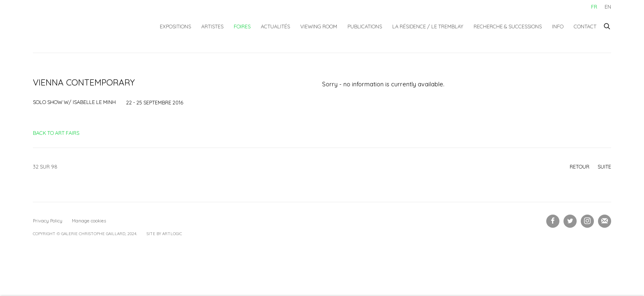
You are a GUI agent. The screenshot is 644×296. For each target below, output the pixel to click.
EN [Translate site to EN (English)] (608, 7)
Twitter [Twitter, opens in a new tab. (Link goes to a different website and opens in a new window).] (570, 221)
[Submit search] (607, 25)
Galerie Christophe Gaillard (92, 26)
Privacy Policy (48, 221)
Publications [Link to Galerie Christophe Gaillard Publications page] (365, 26)
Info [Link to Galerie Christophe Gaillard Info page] (558, 26)
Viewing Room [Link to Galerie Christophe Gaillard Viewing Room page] (319, 26)
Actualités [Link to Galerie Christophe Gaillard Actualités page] (275, 26)
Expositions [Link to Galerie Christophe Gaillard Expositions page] (175, 26)
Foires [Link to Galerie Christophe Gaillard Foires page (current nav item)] (242, 26)
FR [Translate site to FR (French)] (594, 7)
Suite (604, 166)
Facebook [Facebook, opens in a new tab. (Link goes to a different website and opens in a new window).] (553, 221)
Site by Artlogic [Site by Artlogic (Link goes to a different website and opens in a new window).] (164, 234)
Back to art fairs (56, 133)
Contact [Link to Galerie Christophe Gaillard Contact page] (585, 26)
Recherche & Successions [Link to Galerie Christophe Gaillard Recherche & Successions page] (508, 26)
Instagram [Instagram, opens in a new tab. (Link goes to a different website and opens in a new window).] (587, 221)
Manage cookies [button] (89, 221)
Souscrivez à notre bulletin (605, 221)
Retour (580, 166)
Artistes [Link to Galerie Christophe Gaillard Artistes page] (212, 26)
